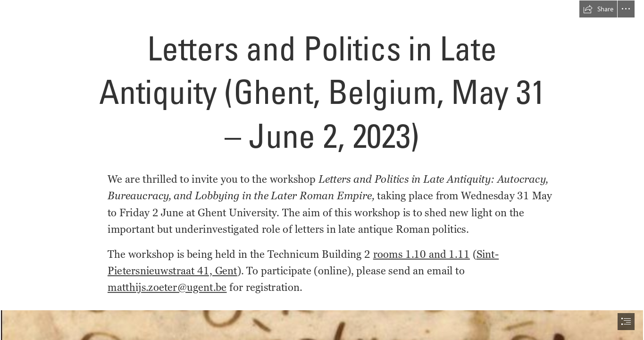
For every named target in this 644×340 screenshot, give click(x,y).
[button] (598, 9)
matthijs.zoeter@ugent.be (167, 287)
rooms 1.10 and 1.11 (422, 254)
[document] (322, 170)
